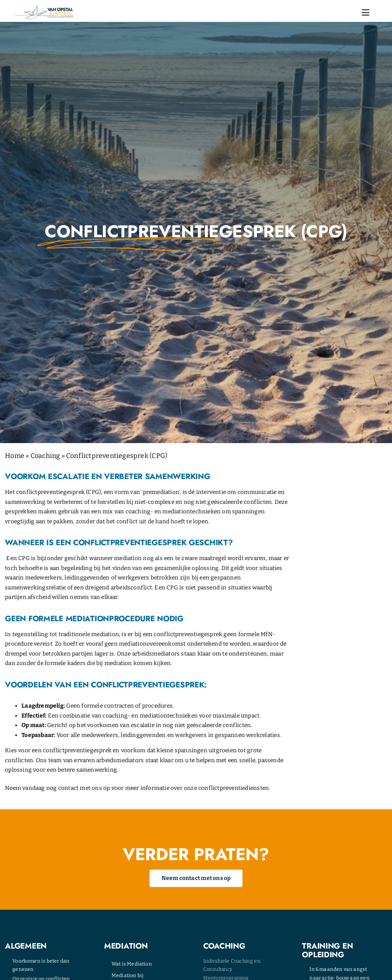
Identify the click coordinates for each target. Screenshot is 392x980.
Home (15, 456)
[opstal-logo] (44, 9)
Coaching (45, 456)
